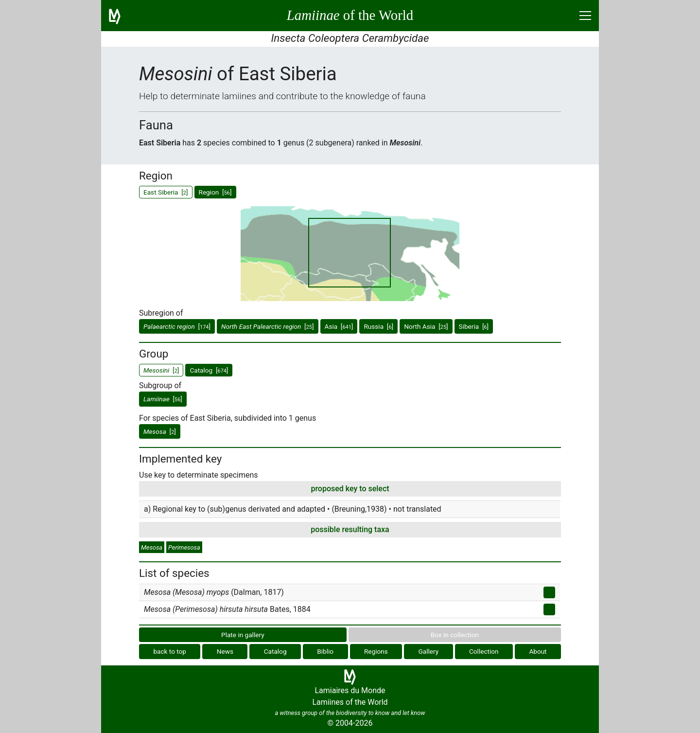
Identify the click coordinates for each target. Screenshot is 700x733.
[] (177, 326)
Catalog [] (209, 370)
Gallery (429, 651)
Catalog (275, 651)
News (225, 651)
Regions (376, 651)
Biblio (325, 651)
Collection (484, 651)
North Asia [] (426, 326)
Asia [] (339, 326)
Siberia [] (474, 326)
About (538, 651)
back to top (170, 651)
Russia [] (378, 326)
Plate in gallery (243, 635)
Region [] (215, 192)
